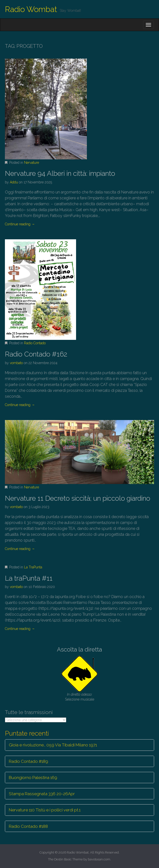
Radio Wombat (31, 9)
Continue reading (20, 224)
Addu (14, 182)
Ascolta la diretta (79, 649)
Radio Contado (35, 343)
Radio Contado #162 (36, 354)
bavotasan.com (99, 859)
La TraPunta (33, 567)
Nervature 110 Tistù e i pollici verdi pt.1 (45, 810)
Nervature (32, 163)
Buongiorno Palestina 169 (33, 778)
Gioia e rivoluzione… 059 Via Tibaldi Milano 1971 (53, 745)
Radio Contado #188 (28, 826)
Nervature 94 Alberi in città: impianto (60, 173)
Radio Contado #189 (28, 761)
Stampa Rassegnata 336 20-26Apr (42, 794)
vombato (16, 363)
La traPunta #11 (29, 578)
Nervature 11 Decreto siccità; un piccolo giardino (78, 498)
